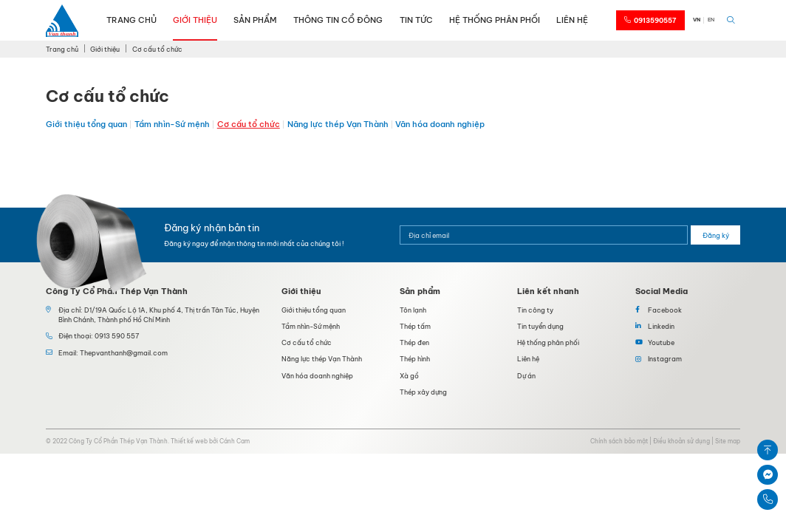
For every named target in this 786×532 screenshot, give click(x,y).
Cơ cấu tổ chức (249, 124)
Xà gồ (409, 376)
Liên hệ (572, 20)
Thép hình (415, 359)
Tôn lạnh (413, 310)
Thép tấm (415, 326)
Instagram (665, 359)
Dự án (526, 376)
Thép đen (414, 342)
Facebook (665, 310)
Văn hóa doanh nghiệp (440, 124)
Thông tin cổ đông (338, 20)
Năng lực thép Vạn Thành (338, 124)
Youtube (661, 342)
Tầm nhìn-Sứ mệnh (172, 124)
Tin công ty (535, 310)
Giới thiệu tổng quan (86, 124)
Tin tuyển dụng (540, 326)
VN (697, 20)
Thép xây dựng (423, 392)
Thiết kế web (189, 441)
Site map (728, 441)
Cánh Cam (235, 441)
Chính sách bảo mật (619, 441)
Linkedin (661, 326)
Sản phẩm (255, 20)
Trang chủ (131, 20)
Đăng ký (716, 235)
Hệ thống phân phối (495, 20)
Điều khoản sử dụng (681, 441)
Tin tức (416, 20)
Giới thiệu (195, 20)
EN (711, 20)
